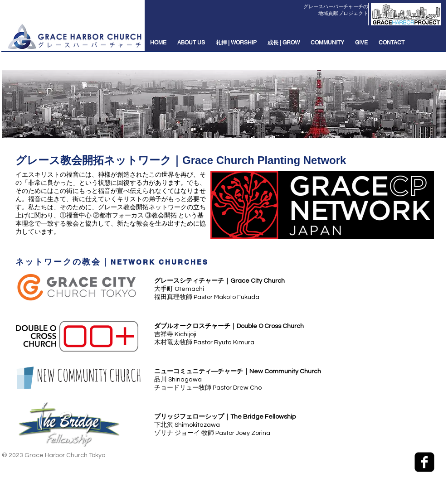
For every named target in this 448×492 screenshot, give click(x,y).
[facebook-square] (424, 462)
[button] (191, 43)
